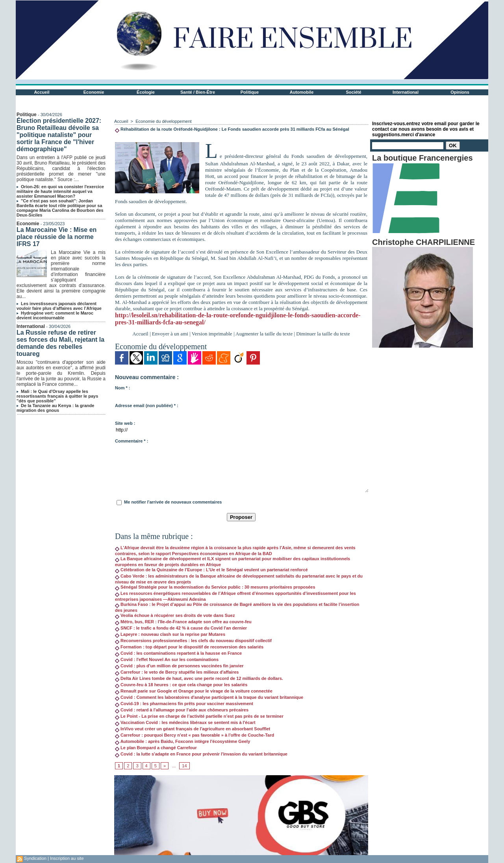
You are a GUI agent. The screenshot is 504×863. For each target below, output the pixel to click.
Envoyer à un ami (170, 334)
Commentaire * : (132, 441)
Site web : (125, 423)
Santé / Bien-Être (198, 92)
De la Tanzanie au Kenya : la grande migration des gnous (55, 408)
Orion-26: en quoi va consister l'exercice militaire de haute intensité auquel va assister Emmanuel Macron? (60, 191)
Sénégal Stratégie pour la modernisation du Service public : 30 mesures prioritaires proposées (215, 587)
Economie (94, 92)
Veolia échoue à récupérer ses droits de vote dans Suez (175, 615)
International (406, 92)
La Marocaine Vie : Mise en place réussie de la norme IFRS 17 (57, 237)
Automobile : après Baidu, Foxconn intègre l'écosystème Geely (183, 741)
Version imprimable (212, 334)
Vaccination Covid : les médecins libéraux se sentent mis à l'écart (185, 722)
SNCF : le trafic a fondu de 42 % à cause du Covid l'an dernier (181, 628)
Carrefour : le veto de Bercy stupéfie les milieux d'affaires (177, 672)
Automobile (302, 92)
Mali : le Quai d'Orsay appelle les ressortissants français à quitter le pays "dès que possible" (57, 396)
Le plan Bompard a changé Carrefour (156, 748)
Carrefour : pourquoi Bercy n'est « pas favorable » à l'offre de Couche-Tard (195, 735)
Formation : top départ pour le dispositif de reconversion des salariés (189, 647)
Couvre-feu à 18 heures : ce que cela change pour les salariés (181, 685)
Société (353, 92)
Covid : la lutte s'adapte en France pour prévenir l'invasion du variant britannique (201, 754)
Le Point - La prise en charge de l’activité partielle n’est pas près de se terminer (199, 716)
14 (184, 766)
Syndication (35, 858)
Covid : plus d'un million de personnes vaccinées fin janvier (179, 666)
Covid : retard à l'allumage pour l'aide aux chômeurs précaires (182, 710)
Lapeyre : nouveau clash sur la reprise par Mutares (170, 634)
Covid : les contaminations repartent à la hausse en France (178, 653)
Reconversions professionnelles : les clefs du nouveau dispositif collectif (193, 641)
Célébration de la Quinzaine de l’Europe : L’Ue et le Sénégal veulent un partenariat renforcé (211, 570)
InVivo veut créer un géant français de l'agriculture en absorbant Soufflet (193, 729)
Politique (250, 92)
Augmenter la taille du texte (264, 334)
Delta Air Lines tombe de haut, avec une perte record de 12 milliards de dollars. (199, 678)
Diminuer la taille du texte (323, 334)
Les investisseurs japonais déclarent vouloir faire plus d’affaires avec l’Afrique (59, 306)
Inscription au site (67, 858)
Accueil (42, 92)
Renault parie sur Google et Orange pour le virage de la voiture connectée (194, 691)
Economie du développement (163, 121)
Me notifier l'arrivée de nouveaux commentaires (173, 502)
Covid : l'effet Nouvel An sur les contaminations (167, 659)
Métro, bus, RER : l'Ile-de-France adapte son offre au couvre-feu (183, 622)
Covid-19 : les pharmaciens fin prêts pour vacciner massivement (184, 704)
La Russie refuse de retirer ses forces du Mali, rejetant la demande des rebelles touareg (60, 343)
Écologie (146, 92)
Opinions (460, 92)
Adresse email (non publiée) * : (147, 406)
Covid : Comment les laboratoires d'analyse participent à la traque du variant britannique (209, 697)
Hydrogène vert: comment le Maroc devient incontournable (55, 315)
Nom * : (123, 388)
